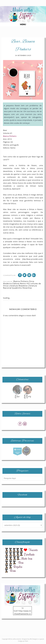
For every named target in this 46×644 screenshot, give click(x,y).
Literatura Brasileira (18, 286)
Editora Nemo (19, 284)
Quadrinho (17, 288)
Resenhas (27, 288)
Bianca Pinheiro (10, 136)
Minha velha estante (15, 639)
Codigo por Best (23, 641)
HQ (28, 284)
